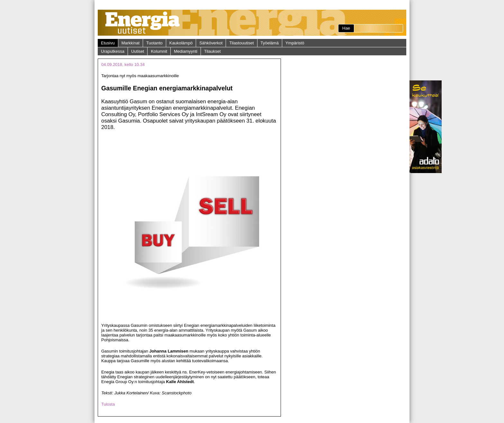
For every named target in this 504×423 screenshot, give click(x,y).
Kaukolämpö (181, 43)
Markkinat (130, 43)
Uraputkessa (113, 51)
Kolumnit (159, 51)
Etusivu (108, 43)
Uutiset (138, 51)
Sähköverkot (211, 43)
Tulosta (108, 404)
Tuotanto (154, 43)
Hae (346, 28)
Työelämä (270, 43)
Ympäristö (295, 43)
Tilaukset (212, 51)
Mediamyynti (186, 51)
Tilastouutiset (241, 43)
